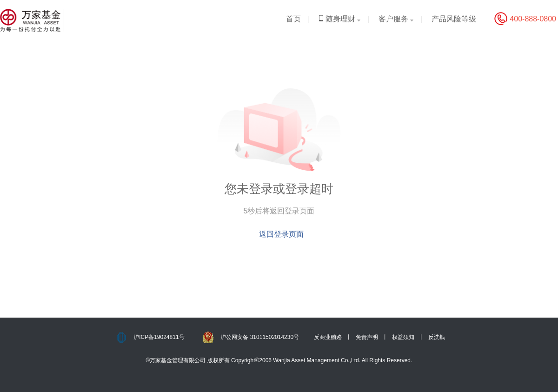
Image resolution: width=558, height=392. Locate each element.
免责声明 (367, 337)
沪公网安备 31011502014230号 (260, 337)
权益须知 (403, 337)
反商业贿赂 (328, 337)
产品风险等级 (454, 19)
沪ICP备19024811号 (159, 337)
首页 (293, 19)
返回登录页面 (281, 234)
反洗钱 (437, 337)
